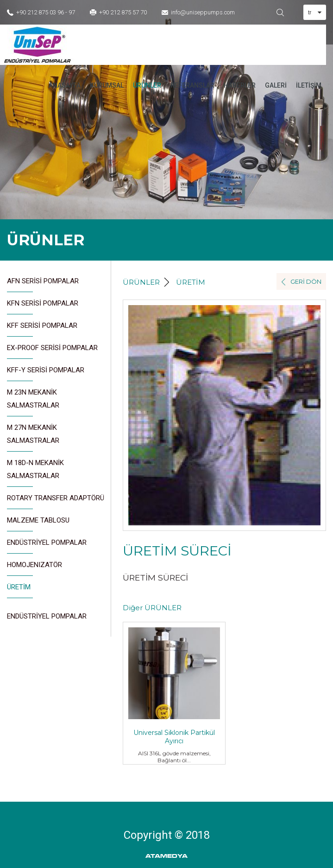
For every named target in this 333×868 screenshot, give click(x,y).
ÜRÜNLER (147, 85)
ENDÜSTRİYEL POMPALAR (47, 546)
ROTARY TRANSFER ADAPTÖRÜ (56, 501)
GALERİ (276, 85)
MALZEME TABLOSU (38, 524)
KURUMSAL (107, 85)
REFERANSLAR (192, 85)
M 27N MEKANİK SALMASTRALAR (33, 437)
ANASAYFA (65, 85)
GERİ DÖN (306, 281)
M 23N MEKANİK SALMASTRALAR (33, 402)
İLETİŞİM (309, 85)
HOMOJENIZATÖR (35, 568)
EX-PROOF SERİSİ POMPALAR (52, 351)
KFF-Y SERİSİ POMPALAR (46, 373)
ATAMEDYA (166, 856)
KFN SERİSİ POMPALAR (43, 307)
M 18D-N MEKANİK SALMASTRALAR (35, 473)
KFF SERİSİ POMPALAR (42, 329)
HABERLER (240, 85)
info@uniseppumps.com (203, 12)
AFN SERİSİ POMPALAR (43, 284)
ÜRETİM (19, 590)
